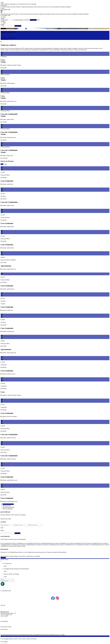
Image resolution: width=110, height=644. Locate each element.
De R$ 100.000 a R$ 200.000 (17, 635)
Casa (17, 4)
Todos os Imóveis (5, 4)
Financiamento (30, 7)
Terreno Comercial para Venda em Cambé (15, 546)
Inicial (2, 14)
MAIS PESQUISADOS (8, 507)
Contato (3, 8)
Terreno (26, 4)
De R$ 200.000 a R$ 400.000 (32, 635)
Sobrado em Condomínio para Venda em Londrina (18, 545)
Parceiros (40, 7)
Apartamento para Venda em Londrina (54, 543)
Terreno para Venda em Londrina (88, 543)
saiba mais (3, 558)
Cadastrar (17, 533)
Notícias (36, 7)
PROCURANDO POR (8, 504)
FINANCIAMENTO (8, 509)
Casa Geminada (32, 4)
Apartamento (13, 4)
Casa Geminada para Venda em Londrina (11, 543)
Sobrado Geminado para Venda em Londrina (42, 545)
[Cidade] (19, 20)
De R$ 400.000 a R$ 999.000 (47, 635)
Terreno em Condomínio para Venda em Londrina (82, 545)
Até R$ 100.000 (5, 635)
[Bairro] (27, 20)
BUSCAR (33, 20)
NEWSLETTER (7, 506)
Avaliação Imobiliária (66, 7)
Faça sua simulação (35, 556)
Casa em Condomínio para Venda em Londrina (33, 543)
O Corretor (3, 7)
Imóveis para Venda (9, 14)
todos (2, 164)
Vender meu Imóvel (11, 7)
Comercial (22, 4)
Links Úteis (46, 7)
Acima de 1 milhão (60, 635)
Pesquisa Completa (21, 7)
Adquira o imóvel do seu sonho (22, 556)
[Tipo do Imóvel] (7, 20)
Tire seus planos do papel (7, 556)
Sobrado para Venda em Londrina (61, 545)
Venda (5, 164)
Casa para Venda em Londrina (72, 543)
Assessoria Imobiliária (54, 7)
